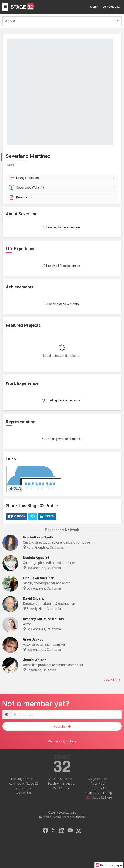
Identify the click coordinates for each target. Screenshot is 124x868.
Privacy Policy (98, 788)
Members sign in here (62, 741)
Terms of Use (23, 788)
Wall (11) (63, 188)
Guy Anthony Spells (38, 537)
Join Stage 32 (111, 7)
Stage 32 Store (102, 798)
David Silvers (33, 599)
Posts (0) (63, 178)
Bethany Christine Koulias (43, 619)
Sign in (94, 7)
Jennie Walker (34, 660)
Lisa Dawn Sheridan (39, 578)
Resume (18, 197)
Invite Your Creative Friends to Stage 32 (62, 817)
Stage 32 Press (98, 779)
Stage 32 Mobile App (98, 793)
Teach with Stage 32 (61, 784)
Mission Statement (61, 779)
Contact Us (23, 793)
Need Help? (98, 784)
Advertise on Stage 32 (23, 784)
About (10, 21)
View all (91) (113, 680)
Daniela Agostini (36, 558)
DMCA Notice (61, 788)
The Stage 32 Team (23, 779)
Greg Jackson (34, 639)
